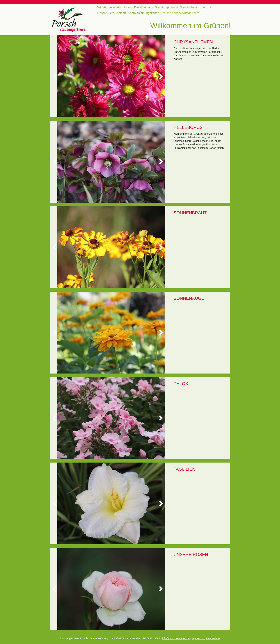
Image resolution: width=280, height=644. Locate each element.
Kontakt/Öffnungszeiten (144, 13)
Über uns (206, 7)
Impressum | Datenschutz (206, 638)
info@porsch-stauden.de (176, 638)
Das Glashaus (144, 7)
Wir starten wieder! (110, 7)
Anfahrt (121, 13)
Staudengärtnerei (166, 7)
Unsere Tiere (106, 13)
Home (128, 7)
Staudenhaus (189, 7)
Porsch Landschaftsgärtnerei (181, 13)
